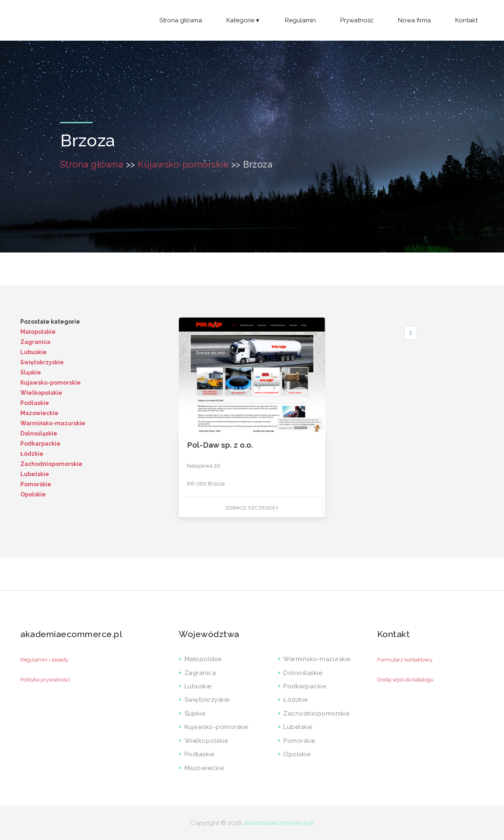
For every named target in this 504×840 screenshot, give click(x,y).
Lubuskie (34, 352)
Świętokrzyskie (42, 362)
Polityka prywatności (45, 680)
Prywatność (357, 20)
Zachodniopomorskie (51, 464)
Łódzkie (32, 454)
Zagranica (35, 342)
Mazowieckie (39, 413)
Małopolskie (38, 332)
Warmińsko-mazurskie (53, 423)
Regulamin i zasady (44, 660)
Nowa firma (414, 20)
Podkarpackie (40, 444)
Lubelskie (35, 474)
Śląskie (31, 372)
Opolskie (33, 494)
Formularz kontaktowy (405, 660)
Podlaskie (35, 403)
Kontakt (466, 20)
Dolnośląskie (39, 433)
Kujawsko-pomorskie (183, 164)
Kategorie (243, 20)
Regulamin (300, 20)
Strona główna (181, 20)
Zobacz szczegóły (252, 508)
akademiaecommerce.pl (279, 823)
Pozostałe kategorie (50, 322)
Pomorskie (36, 484)
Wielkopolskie (41, 393)
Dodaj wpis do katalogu (405, 680)
